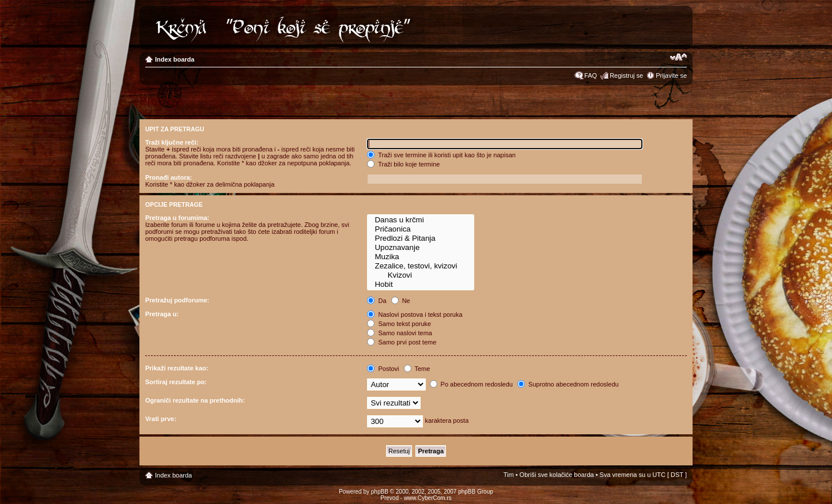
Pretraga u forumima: (177, 218)
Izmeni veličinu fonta (678, 57)
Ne (401, 301)
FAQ (591, 75)
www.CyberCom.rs (428, 498)
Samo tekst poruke (399, 324)
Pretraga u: (162, 314)
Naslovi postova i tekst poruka (415, 314)
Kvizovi (421, 275)
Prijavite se (671, 75)
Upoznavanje (421, 248)
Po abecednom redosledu (471, 384)
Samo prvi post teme (402, 342)
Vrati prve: (161, 419)
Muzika (421, 257)
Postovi (383, 369)
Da (377, 301)
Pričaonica (421, 229)
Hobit (421, 285)
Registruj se (626, 75)
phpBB (380, 492)
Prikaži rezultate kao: (177, 368)
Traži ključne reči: (172, 142)
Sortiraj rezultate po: (176, 382)
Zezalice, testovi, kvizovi (421, 266)
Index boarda (175, 59)
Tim (509, 475)
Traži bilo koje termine (403, 164)
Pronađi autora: (169, 177)
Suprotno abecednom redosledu (568, 384)
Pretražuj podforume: (177, 300)
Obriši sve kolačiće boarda (557, 475)
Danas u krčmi (421, 220)
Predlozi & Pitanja (421, 238)
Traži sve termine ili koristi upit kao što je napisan (441, 155)
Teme (417, 369)
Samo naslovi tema (400, 333)
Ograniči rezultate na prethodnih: (195, 400)
